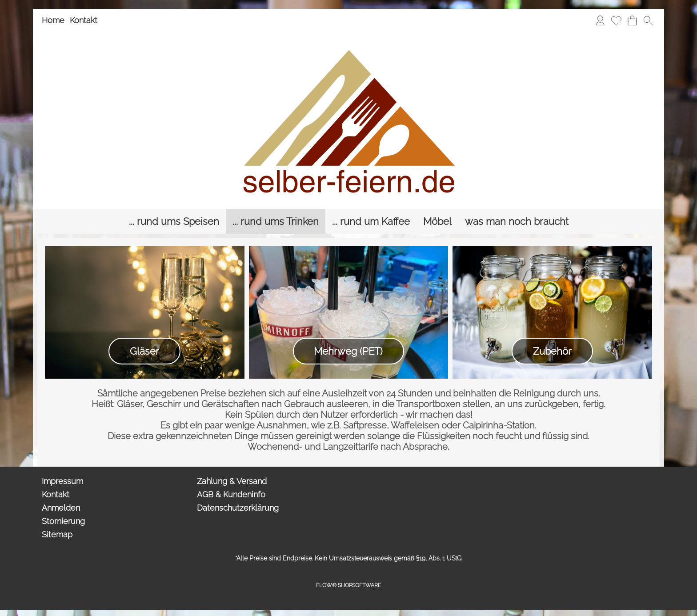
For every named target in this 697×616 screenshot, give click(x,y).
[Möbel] (437, 222)
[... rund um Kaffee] (371, 222)
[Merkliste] (616, 20)
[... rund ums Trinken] (276, 222)
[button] (648, 20)
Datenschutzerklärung (238, 508)
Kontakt (84, 20)
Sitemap (57, 534)
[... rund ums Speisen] (174, 222)
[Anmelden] (600, 20)
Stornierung (63, 521)
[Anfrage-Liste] (632, 20)
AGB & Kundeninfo (231, 494)
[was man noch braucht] (517, 222)
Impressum (62, 481)
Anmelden (61, 508)
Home (53, 20)
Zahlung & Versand (232, 481)
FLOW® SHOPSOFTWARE (348, 585)
